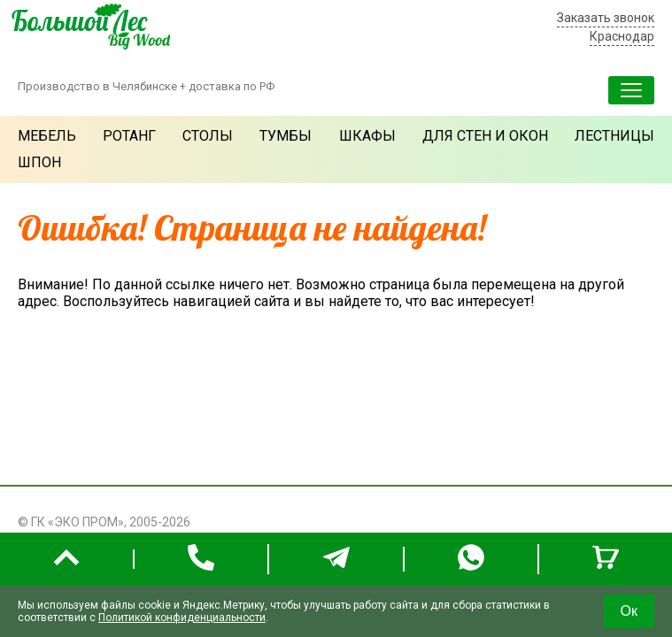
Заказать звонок (606, 18)
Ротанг (129, 136)
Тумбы (286, 136)
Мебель (47, 136)
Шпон (39, 162)
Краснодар (622, 36)
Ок (629, 611)
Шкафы (367, 136)
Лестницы (614, 136)
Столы (208, 136)
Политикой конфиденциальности (182, 618)
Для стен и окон (485, 136)
